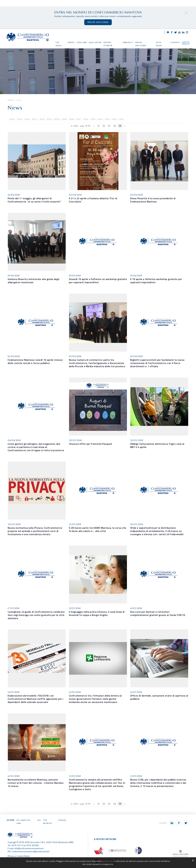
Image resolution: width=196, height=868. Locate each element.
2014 (100, 123)
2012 (114, 123)
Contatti (176, 42)
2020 (57, 123)
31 (98, 129)
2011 (121, 123)
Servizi (76, 42)
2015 (93, 123)
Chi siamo (65, 42)
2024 (27, 123)
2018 (72, 123)
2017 (79, 123)
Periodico (131, 42)
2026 (12, 123)
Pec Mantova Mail (26, 823)
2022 (42, 123)
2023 (34, 123)
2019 (64, 123)
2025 (20, 123)
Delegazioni (99, 42)
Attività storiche (116, 42)
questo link (108, 861)
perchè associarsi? (98, 22)
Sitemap (62, 823)
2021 (49, 123)
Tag (39, 823)
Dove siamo (164, 42)
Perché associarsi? (147, 42)
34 (115, 129)
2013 (107, 123)
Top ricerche (49, 823)
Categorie (86, 42)
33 (109, 129)
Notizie (11, 104)
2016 (86, 123)
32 (104, 129)
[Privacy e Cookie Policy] (19, 856)
